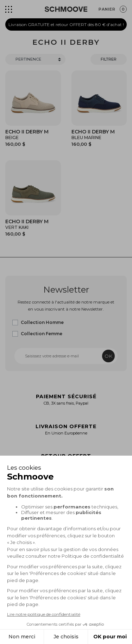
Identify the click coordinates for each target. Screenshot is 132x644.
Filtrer (109, 59)
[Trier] (35, 59)
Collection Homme (42, 322)
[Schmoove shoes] (66, 9)
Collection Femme (42, 334)
